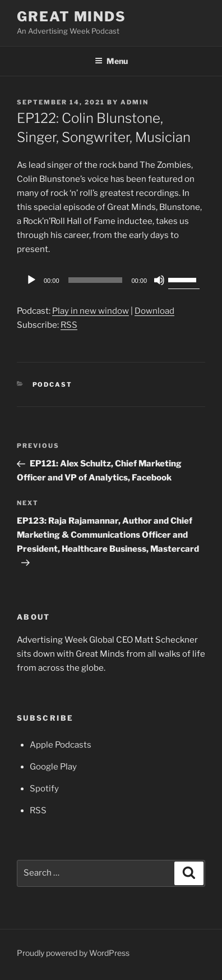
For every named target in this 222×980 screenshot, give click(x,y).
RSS (69, 325)
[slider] (96, 280)
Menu (111, 61)
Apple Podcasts (61, 745)
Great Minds (71, 17)
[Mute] (159, 280)
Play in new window (91, 311)
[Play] (31, 280)
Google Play (53, 767)
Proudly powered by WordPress (73, 953)
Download (154, 311)
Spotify (44, 789)
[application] (111, 280)
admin (135, 102)
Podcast (53, 384)
